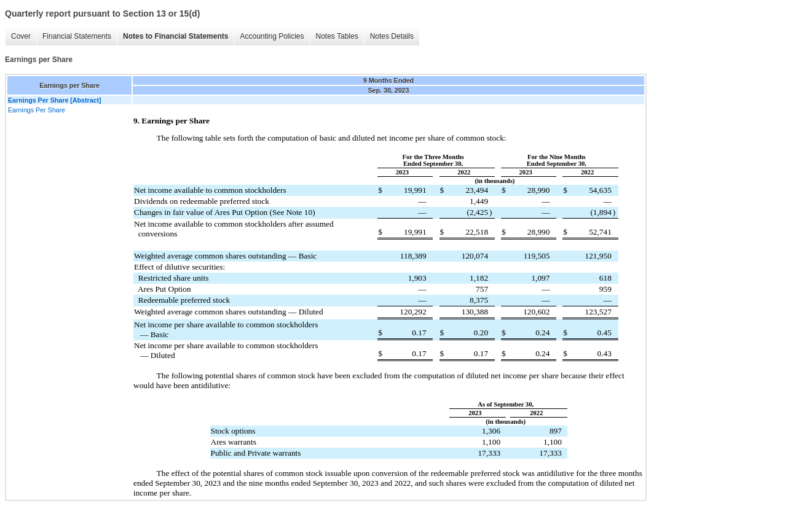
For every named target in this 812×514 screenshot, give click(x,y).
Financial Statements (77, 36)
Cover (21, 36)
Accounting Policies (272, 36)
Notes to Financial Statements (175, 36)
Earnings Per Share (37, 110)
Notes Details (392, 36)
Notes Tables (337, 36)
